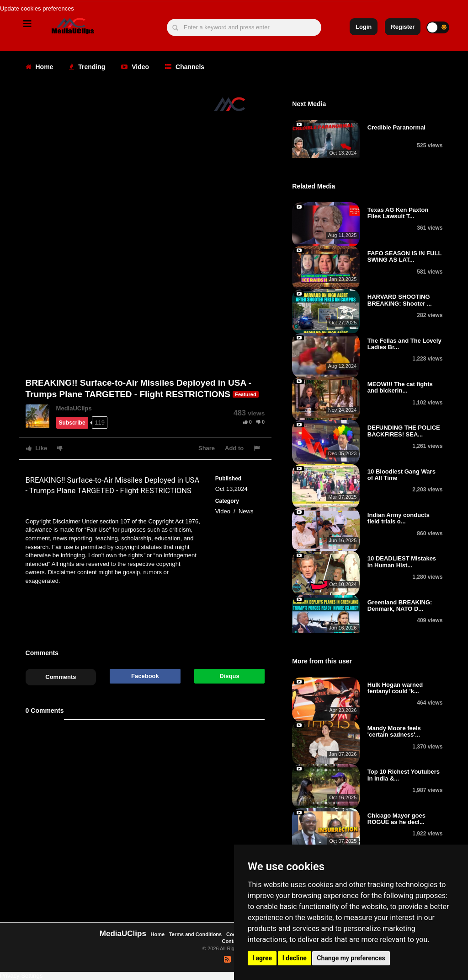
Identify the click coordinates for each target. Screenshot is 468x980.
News (246, 511)
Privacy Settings (21, 976)
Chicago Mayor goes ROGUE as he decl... (396, 819)
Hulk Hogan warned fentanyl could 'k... (395, 688)
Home (40, 67)
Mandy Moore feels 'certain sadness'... (394, 731)
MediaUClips (74, 408)
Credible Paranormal (396, 127)
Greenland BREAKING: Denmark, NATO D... (400, 606)
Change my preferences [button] (351, 958)
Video (135, 67)
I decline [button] (295, 958)
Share (207, 448)
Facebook (145, 676)
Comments (61, 677)
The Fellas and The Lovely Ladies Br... (404, 344)
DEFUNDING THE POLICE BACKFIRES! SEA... (404, 431)
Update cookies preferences (37, 8)
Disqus (229, 676)
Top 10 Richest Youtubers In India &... (404, 775)
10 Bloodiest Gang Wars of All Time (402, 475)
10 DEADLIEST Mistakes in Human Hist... (402, 562)
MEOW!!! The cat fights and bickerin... (400, 387)
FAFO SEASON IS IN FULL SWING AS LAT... (404, 256)
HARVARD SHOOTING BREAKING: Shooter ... (400, 300)
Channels (185, 67)
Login (364, 27)
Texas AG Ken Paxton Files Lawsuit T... (398, 213)
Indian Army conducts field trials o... (399, 518)
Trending (87, 67)
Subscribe (72, 423)
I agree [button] (262, 958)
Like (37, 448)
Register (403, 27)
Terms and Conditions (195, 934)
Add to (234, 448)
